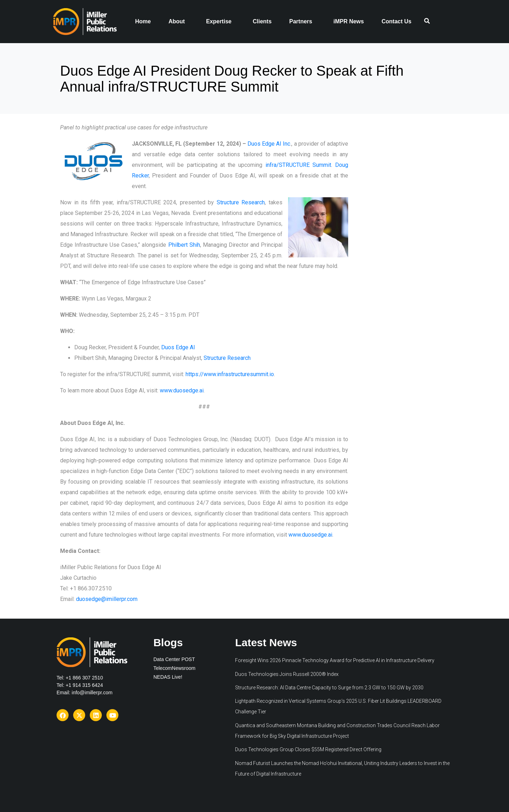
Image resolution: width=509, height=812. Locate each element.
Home (143, 21)
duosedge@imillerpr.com (107, 599)
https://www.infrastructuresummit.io (230, 374)
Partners (301, 21)
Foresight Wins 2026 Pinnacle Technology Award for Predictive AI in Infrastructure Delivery (335, 660)
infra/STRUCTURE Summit (298, 165)
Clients (262, 21)
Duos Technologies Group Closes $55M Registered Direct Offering (308, 749)
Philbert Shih (184, 245)
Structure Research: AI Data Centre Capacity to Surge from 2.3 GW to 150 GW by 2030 (329, 688)
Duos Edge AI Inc (269, 144)
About (177, 21)
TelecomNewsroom (174, 668)
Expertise (219, 21)
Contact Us (396, 21)
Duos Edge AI (178, 347)
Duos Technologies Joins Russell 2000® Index (287, 674)
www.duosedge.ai (182, 390)
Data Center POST (174, 659)
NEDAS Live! (168, 677)
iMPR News (349, 21)
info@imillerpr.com (92, 693)
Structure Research (241, 202)
